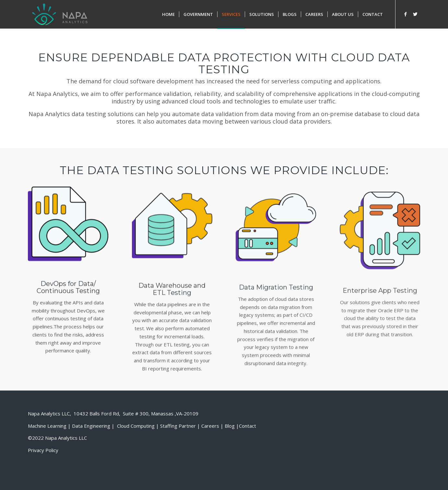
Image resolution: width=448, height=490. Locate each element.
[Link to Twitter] (415, 14)
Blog (230, 426)
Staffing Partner (178, 426)
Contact (248, 426)
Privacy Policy (43, 450)
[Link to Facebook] (406, 14)
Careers (210, 426)
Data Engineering (91, 426)
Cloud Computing (136, 426)
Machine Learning (47, 426)
